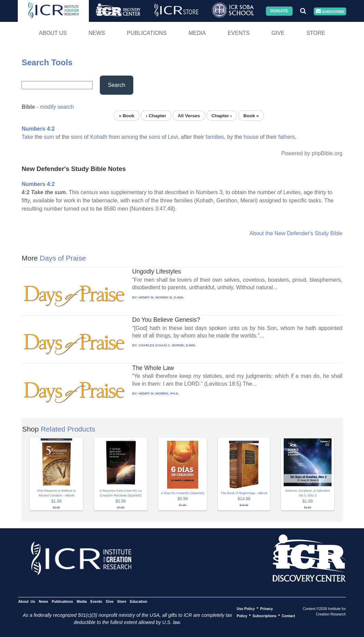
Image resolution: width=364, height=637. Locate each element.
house (251, 137)
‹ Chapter (156, 115)
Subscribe (330, 11)
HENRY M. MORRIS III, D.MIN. (161, 297)
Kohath (99, 137)
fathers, (287, 137)
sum (49, 137)
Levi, (174, 137)
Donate (279, 11)
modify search (57, 107)
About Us (53, 33)
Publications (147, 33)
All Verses (189, 115)
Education (139, 601)
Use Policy (246, 608)
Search (117, 85)
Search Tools (47, 62)
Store (316, 33)
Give (278, 33)
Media (197, 33)
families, (215, 137)
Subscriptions (265, 615)
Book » (251, 115)
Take (27, 137)
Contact (288, 615)
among (130, 137)
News (97, 33)
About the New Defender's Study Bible (296, 233)
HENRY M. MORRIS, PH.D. (159, 393)
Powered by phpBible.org (312, 153)
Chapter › (222, 115)
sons (77, 137)
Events (239, 33)
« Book (127, 115)
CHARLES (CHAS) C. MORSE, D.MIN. (167, 345)
